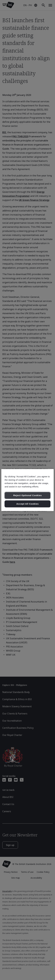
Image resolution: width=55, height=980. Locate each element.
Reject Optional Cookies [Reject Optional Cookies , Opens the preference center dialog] (28, 495)
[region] (27, 490)
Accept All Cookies (28, 504)
